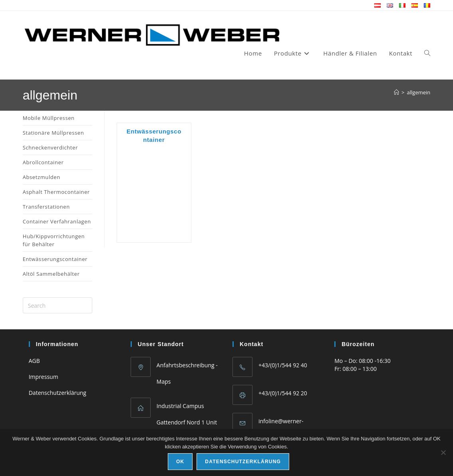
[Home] (396, 92)
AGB (34, 361)
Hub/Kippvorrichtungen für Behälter (54, 240)
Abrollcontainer (43, 162)
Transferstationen (46, 207)
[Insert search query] (58, 305)
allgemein (419, 92)
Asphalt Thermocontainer (56, 192)
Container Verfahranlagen (57, 221)
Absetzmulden (42, 177)
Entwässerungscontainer (55, 259)
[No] (443, 452)
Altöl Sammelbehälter (51, 274)
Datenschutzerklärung (58, 393)
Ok (180, 462)
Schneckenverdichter (50, 147)
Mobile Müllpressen (49, 118)
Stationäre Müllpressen (54, 133)
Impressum (44, 377)
